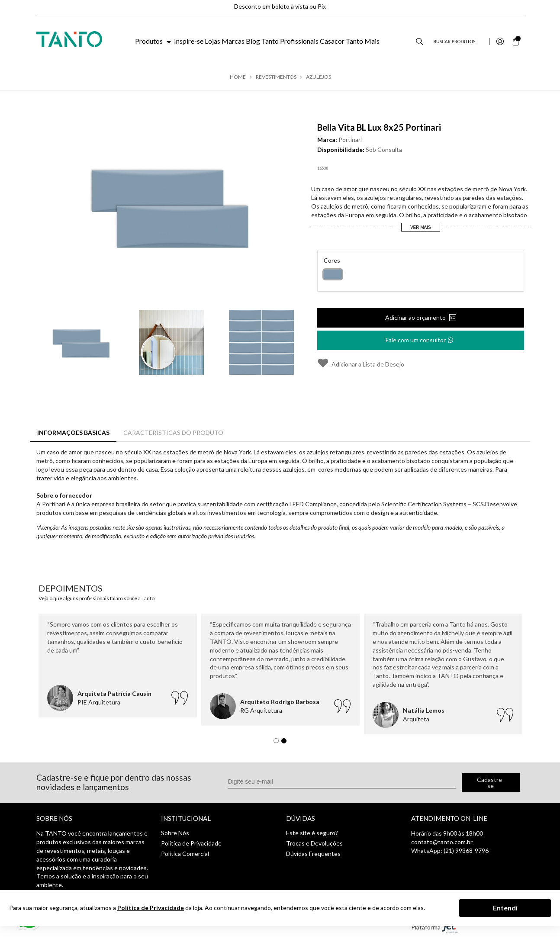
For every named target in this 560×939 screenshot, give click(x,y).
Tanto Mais (363, 41)
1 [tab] (278, 743)
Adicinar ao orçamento (416, 317)
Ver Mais (421, 227)
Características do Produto (173, 433)
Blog (253, 41)
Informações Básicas (73, 433)
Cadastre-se (491, 783)
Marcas (233, 41)
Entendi (505, 908)
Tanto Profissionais (290, 41)
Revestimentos (276, 77)
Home (238, 77)
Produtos (154, 41)
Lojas (212, 41)
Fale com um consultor (420, 337)
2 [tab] (286, 743)
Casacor (332, 41)
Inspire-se (189, 41)
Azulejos (319, 77)
